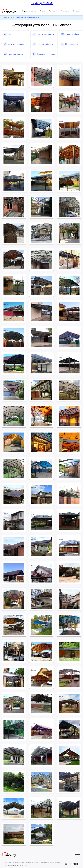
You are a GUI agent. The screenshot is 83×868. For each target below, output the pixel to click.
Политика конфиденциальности (16, 866)
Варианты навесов (29, 11)
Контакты (76, 11)
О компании (65, 11)
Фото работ (53, 11)
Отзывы (43, 11)
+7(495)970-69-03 (42, 3)
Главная (6, 17)
